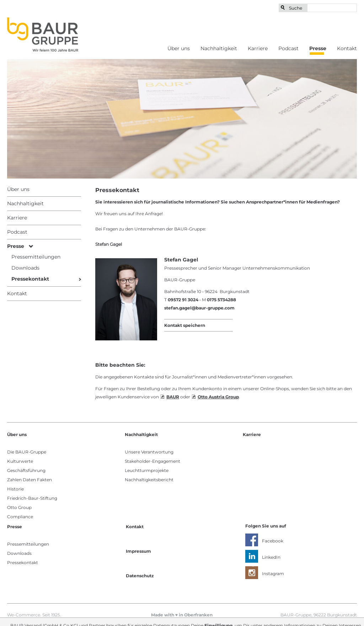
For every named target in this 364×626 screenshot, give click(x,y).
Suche (296, 8)
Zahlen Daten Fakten (30, 480)
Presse (318, 48)
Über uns (179, 48)
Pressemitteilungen (28, 544)
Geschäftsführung (26, 470)
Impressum (138, 551)
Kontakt (347, 48)
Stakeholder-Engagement (152, 461)
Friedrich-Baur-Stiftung (32, 498)
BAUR (173, 397)
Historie (15, 489)
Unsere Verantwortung (149, 452)
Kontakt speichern (185, 325)
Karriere (258, 48)
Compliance (20, 517)
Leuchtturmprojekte (147, 470)
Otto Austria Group (218, 397)
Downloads (19, 553)
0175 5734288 (221, 300)
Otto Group (19, 507)
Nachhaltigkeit (219, 48)
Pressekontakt (23, 563)
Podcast (288, 48)
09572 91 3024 (183, 300)
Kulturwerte (20, 461)
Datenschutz (140, 576)
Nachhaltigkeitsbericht (149, 480)
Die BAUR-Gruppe (27, 452)
